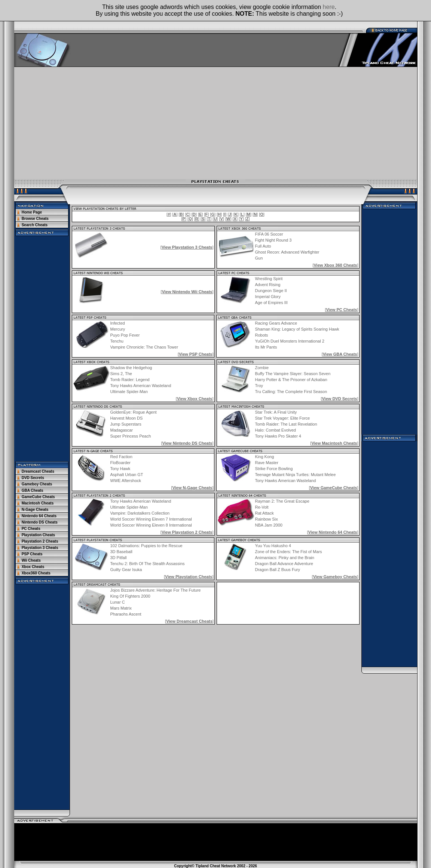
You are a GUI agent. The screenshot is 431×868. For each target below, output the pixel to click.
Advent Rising (268, 285)
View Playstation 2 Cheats (187, 532)
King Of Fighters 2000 (130, 596)
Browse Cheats (35, 219)
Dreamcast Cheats (38, 471)
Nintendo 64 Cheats (39, 516)
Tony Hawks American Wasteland (141, 386)
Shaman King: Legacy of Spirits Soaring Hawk (297, 329)
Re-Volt (262, 507)
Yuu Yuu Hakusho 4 (273, 546)
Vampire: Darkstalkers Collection (140, 513)
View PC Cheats (341, 310)
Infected (118, 323)
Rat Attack (265, 513)
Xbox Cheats (33, 567)
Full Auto (263, 246)
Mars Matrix (121, 608)
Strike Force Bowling (274, 469)
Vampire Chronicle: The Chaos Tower (144, 347)
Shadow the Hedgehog (131, 368)
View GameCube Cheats (334, 488)
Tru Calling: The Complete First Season (291, 392)
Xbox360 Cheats (36, 573)
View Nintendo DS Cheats (187, 443)
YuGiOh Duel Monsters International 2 (289, 341)
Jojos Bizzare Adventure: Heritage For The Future (156, 590)
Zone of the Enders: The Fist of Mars (288, 552)
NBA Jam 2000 (269, 525)
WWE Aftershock (126, 481)
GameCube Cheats (38, 497)
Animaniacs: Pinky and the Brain (284, 558)
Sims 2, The (121, 374)
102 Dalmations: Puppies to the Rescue (146, 546)
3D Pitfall (119, 558)
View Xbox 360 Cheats (335, 265)
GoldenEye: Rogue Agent (134, 412)
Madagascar (122, 430)
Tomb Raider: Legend (130, 380)
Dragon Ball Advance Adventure (284, 564)
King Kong (264, 457)
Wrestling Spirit (269, 279)
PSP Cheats (32, 554)
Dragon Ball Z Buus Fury (277, 570)
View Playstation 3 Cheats (187, 247)
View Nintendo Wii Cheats (187, 292)
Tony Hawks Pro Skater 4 (278, 436)
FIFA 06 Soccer (269, 234)
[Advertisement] (216, 123)
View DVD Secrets (339, 399)
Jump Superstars (126, 424)
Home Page (32, 212)
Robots (261, 335)
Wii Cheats (31, 560)
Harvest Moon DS (127, 418)
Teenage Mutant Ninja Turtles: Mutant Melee (295, 475)
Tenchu (117, 341)
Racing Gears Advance (276, 323)
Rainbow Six (267, 519)
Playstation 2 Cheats (40, 541)
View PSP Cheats (195, 354)
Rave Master (266, 463)
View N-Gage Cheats (192, 488)
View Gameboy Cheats (335, 577)
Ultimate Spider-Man (129, 392)
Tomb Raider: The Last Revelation (286, 424)
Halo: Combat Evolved (276, 430)
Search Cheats (35, 225)
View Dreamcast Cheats (189, 621)
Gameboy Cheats (37, 484)
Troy (259, 386)
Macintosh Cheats (38, 503)
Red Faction (121, 457)
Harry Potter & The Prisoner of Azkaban (291, 380)
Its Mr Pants (266, 347)
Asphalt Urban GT (127, 475)
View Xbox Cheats (195, 399)
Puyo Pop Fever (125, 335)
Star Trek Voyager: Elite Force (283, 418)
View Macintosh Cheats (334, 443)
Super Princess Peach (131, 436)
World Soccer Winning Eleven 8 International (151, 525)
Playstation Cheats (38, 535)
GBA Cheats (33, 490)
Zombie (262, 368)
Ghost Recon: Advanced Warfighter (287, 252)
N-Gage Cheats (35, 510)
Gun (259, 258)
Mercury (118, 329)
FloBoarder (120, 463)
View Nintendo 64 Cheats (333, 532)
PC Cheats (31, 529)
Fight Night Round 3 (273, 240)
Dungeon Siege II (271, 291)
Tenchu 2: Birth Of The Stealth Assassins (148, 564)
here (329, 7)
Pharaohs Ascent (126, 614)
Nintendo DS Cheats (40, 522)
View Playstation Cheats (189, 577)
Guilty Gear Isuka (126, 570)
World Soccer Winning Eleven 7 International (151, 519)
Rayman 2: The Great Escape (282, 501)
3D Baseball (121, 552)
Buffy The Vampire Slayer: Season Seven (293, 374)
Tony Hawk (120, 469)
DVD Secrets (33, 478)
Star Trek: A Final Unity (276, 412)
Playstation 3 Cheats (40, 548)
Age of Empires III (271, 303)
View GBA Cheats (340, 354)
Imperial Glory (268, 297)
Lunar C (118, 602)
